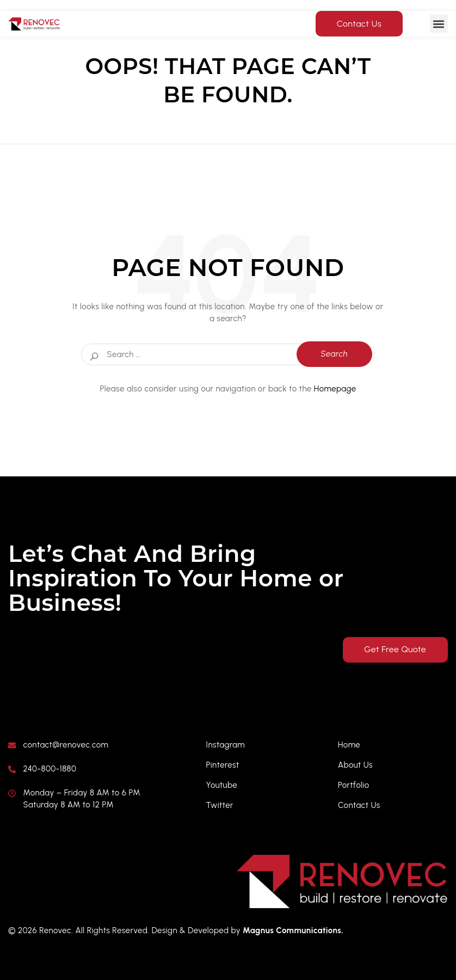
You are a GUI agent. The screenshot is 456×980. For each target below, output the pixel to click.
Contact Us (359, 24)
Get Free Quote (394, 650)
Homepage (335, 389)
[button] (439, 24)
